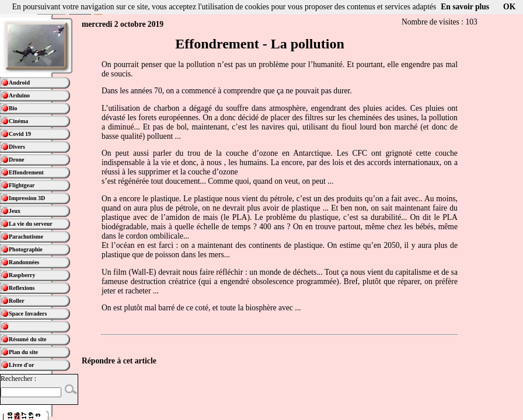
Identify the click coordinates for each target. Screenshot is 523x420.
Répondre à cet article (119, 361)
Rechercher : (18, 379)
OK (509, 7)
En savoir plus (465, 7)
